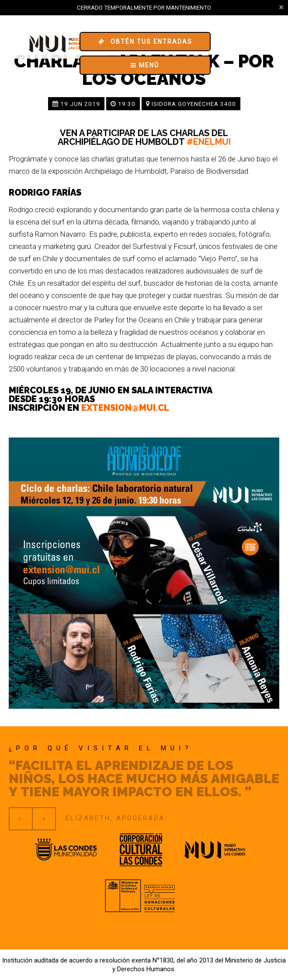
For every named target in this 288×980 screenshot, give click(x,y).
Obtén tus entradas (145, 42)
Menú (145, 65)
